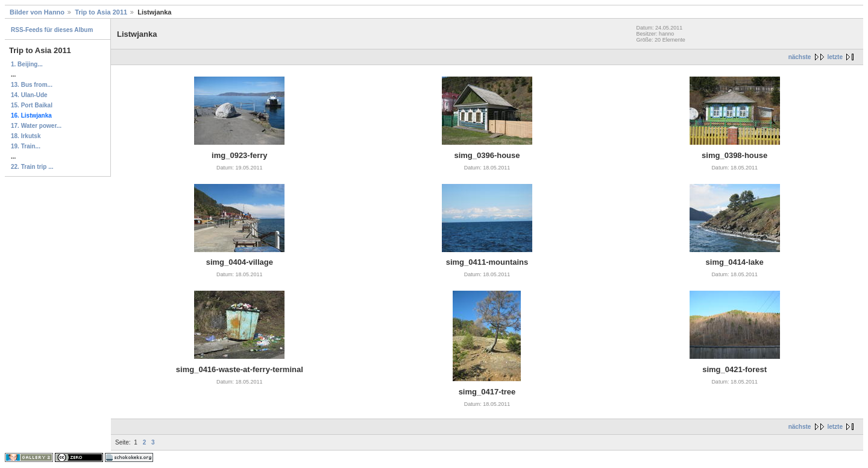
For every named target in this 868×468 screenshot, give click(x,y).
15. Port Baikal (32, 105)
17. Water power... (36, 126)
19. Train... (26, 146)
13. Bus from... (32, 85)
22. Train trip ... (32, 167)
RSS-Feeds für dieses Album (52, 30)
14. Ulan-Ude (29, 95)
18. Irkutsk (26, 136)
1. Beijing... (27, 64)
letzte (835, 57)
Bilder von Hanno (37, 12)
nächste (800, 57)
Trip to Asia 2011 (101, 12)
